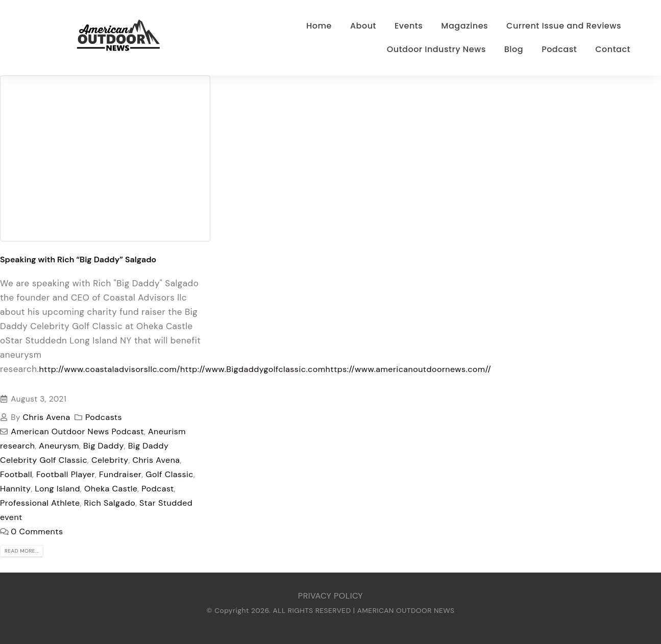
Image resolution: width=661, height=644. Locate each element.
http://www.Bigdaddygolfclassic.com (253, 369)
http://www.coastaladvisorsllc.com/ (109, 369)
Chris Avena (47, 417)
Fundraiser (120, 474)
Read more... (22, 551)
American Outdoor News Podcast (77, 431)
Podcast (158, 489)
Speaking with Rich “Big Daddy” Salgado (78, 259)
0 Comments (37, 531)
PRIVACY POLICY (330, 596)
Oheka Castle (111, 489)
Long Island (57, 489)
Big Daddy (104, 446)
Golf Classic (169, 474)
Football (16, 474)
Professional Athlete (40, 503)
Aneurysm (59, 446)
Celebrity (110, 460)
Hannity (15, 489)
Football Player (66, 474)
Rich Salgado (110, 503)
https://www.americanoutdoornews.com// (408, 369)
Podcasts (104, 417)
